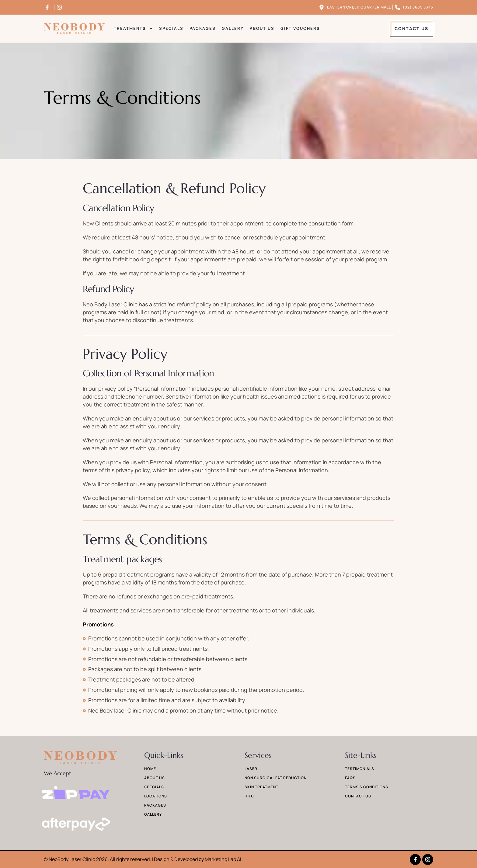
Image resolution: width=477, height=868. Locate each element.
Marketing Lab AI (223, 859)
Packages (203, 28)
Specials (171, 28)
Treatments (133, 29)
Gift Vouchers (300, 28)
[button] (411, 29)
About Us (262, 28)
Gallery (233, 28)
